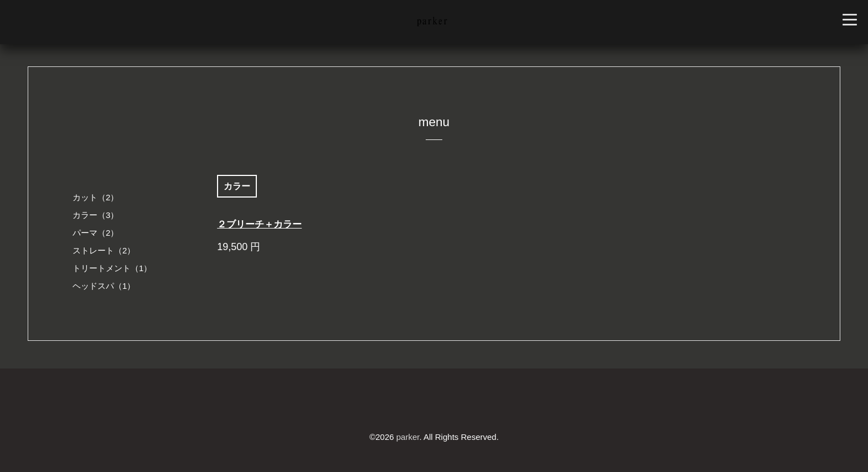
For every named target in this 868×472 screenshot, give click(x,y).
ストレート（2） (104, 250)
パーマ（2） (95, 233)
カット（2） (95, 197)
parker (408, 437)
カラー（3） (95, 215)
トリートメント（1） (112, 268)
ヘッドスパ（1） (104, 286)
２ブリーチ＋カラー (259, 224)
